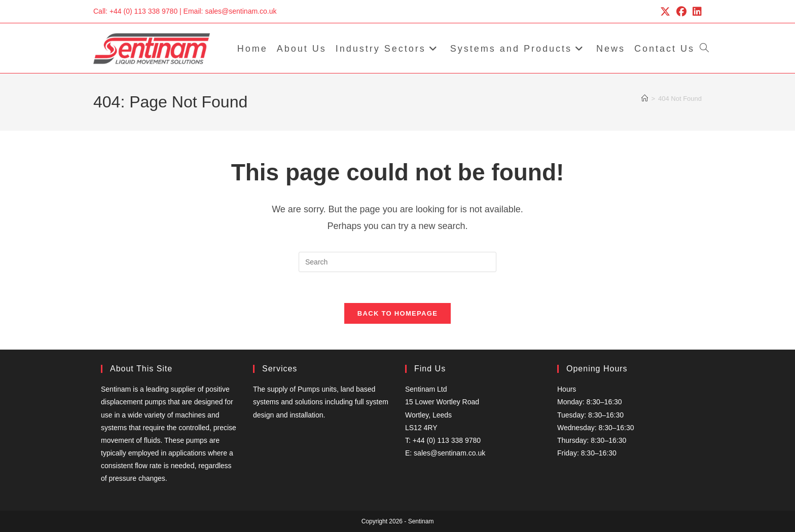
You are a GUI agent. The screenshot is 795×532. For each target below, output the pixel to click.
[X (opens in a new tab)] (665, 12)
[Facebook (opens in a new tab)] (681, 12)
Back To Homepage (397, 313)
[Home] (645, 99)
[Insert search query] (397, 262)
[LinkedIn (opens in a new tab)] (696, 12)
